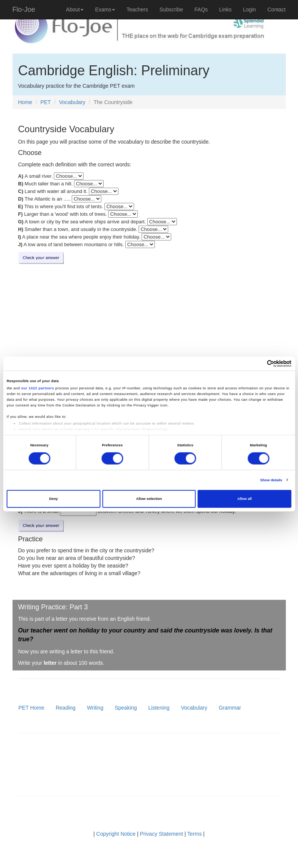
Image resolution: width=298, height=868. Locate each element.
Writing (95, 708)
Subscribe (171, 9)
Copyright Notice (116, 834)
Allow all (244, 499)
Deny (53, 499)
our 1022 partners (38, 388)
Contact (276, 9)
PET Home (32, 708)
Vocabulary (72, 102)
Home (25, 102)
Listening (159, 708)
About (75, 9)
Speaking (126, 708)
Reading (66, 708)
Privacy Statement (162, 834)
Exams (105, 9)
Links (225, 9)
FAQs (201, 9)
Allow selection (149, 499)
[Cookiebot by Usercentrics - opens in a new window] (258, 364)
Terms (194, 834)
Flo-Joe (24, 9)
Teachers (137, 9)
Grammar (230, 708)
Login (249, 9)
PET (46, 102)
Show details (271, 480)
